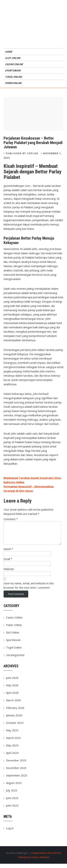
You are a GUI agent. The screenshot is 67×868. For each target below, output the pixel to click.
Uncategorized (15, 659)
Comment (11, 519)
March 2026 (13, 704)
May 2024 (12, 750)
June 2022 (12, 810)
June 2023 (12, 802)
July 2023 (12, 795)
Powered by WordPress (46, 857)
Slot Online (13, 58)
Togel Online (14, 77)
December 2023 (16, 765)
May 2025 (12, 735)
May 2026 (12, 689)
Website (9, 573)
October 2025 (15, 727)
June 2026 (12, 682)
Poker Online (14, 83)
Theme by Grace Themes (34, 861)
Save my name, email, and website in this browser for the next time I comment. (29, 590)
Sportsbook (13, 70)
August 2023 (14, 787)
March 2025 (13, 742)
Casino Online (14, 64)
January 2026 (14, 720)
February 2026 (15, 712)
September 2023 (17, 780)
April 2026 (12, 697)
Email (8, 563)
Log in (10, 832)
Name (8, 553)
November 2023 (16, 772)
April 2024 (12, 757)
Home (9, 52)
